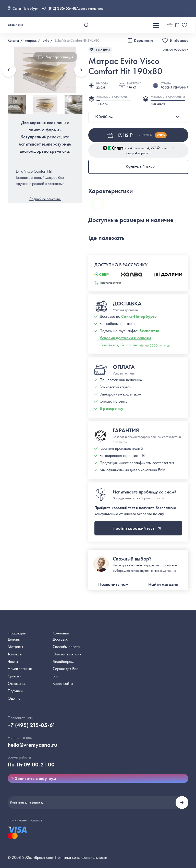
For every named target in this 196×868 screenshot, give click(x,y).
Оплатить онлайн (67, 654)
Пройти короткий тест (137, 528)
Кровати (15, 676)
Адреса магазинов (90, 8)
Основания (17, 683)
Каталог (14, 40)
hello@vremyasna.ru (32, 745)
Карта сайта (63, 683)
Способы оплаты (66, 647)
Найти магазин (163, 584)
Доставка (60, 639)
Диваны (14, 639)
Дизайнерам (63, 661)
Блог (56, 676)
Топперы (15, 654)
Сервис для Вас (65, 669)
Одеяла (14, 698)
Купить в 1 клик (140, 167)
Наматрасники (20, 669)
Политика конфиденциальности (81, 857)
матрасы (31, 40)
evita (46, 40)
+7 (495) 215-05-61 (32, 725)
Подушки (15, 691)
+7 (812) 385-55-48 (59, 8)
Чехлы (13, 661)
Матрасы (15, 647)
